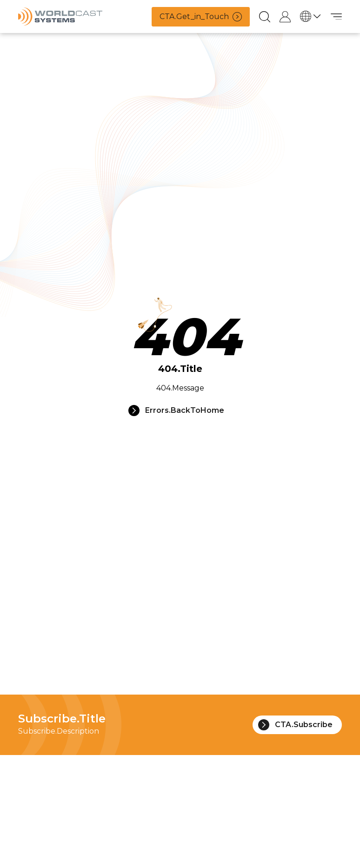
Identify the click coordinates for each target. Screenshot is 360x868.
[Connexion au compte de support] (285, 17)
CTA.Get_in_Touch (201, 17)
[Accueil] (60, 17)
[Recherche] (265, 17)
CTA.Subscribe (295, 725)
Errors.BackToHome (176, 411)
